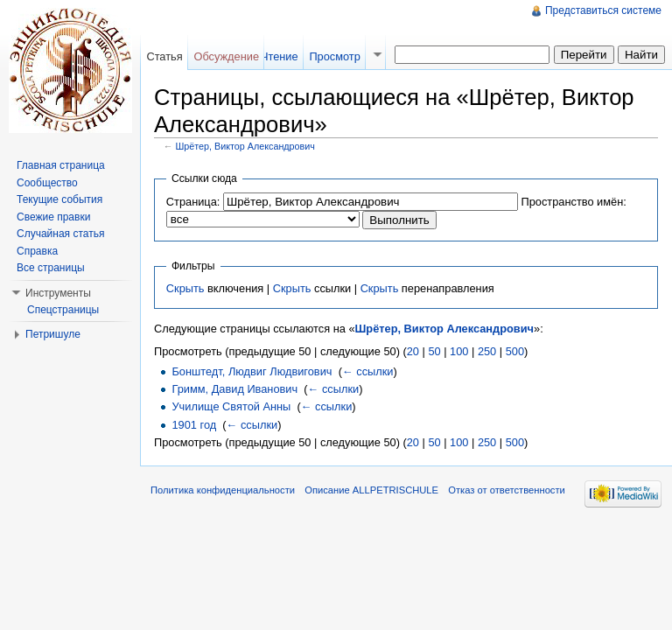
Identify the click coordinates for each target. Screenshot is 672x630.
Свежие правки (53, 217)
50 (434, 351)
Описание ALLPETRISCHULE (371, 490)
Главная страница (61, 165)
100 (459, 351)
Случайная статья (60, 234)
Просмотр (334, 56)
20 (413, 351)
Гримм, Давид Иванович (234, 389)
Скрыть (185, 288)
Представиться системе (603, 10)
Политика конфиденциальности (223, 490)
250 (487, 351)
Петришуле (53, 334)
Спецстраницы (63, 310)
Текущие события (59, 199)
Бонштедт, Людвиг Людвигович (252, 371)
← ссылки (368, 371)
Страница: (193, 202)
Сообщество (47, 183)
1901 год (194, 425)
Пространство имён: (573, 202)
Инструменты (58, 293)
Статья (164, 56)
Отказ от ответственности (507, 490)
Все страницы (51, 268)
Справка (37, 251)
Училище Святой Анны (231, 406)
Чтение (280, 56)
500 (515, 351)
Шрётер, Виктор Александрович (245, 146)
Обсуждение (226, 56)
